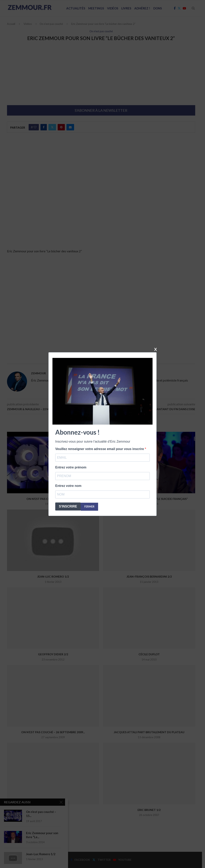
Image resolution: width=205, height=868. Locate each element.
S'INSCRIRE (68, 506)
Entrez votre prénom (71, 467)
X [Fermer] (156, 349)
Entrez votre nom (68, 486)
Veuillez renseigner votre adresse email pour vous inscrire (100, 449)
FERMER (89, 507)
